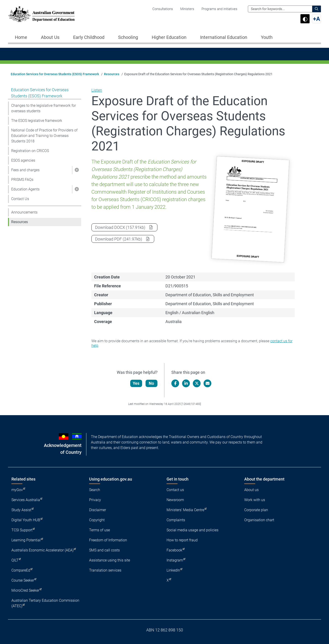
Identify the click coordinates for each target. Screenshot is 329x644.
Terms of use (99, 530)
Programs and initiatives (219, 9)
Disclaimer (98, 510)
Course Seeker (23, 580)
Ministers (187, 9)
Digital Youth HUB (26, 520)
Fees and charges (25, 170)
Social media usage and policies (192, 530)
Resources (112, 74)
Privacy (95, 500)
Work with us (255, 500)
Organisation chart (259, 520)
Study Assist (21, 510)
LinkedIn (173, 570)
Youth (267, 37)
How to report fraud (182, 540)
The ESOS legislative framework (37, 121)
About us (251, 490)
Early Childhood (89, 37)
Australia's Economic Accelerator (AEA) (42, 550)
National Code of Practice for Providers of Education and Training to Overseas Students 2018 (44, 136)
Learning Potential (26, 540)
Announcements (24, 212)
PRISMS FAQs (22, 180)
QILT (15, 560)
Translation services (105, 570)
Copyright (97, 520)
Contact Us (20, 199)
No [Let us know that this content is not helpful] (152, 383)
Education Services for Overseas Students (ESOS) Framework (55, 74)
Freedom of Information (108, 540)
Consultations (163, 9)
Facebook (174, 550)
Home (21, 37)
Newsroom (175, 500)
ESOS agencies (23, 160)
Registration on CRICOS (30, 151)
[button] (77, 170)
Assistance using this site (110, 560)
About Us (50, 37)
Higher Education (169, 37)
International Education (224, 37)
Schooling (128, 37)
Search (95, 490)
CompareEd (21, 570)
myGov (17, 490)
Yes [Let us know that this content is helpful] (136, 383)
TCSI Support (22, 530)
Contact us (175, 490)
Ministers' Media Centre (185, 510)
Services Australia (26, 500)
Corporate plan (256, 510)
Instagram (175, 560)
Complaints (176, 520)
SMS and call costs (104, 550)
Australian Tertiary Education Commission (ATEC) (45, 603)
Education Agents (25, 189)
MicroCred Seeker (25, 590)
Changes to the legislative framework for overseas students (44, 108)
